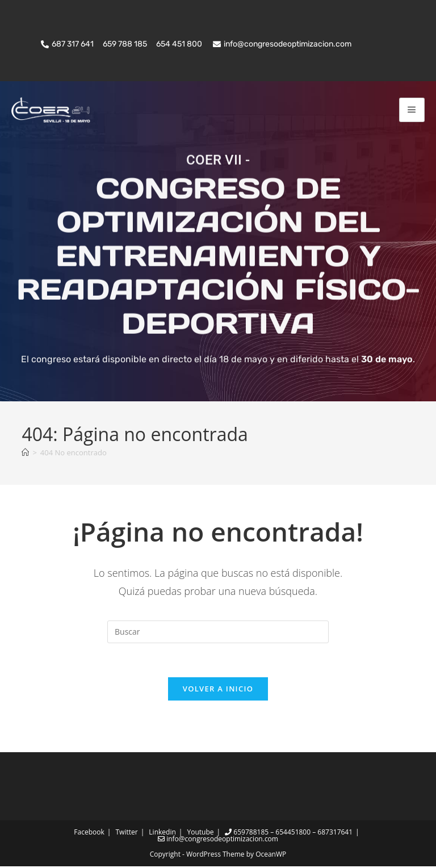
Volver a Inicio (218, 690)
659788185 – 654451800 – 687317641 (289, 834)
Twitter (126, 834)
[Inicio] (25, 454)
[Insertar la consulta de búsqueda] (218, 633)
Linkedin (162, 834)
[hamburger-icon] (412, 110)
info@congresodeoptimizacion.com (218, 840)
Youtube (201, 834)
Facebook (89, 834)
